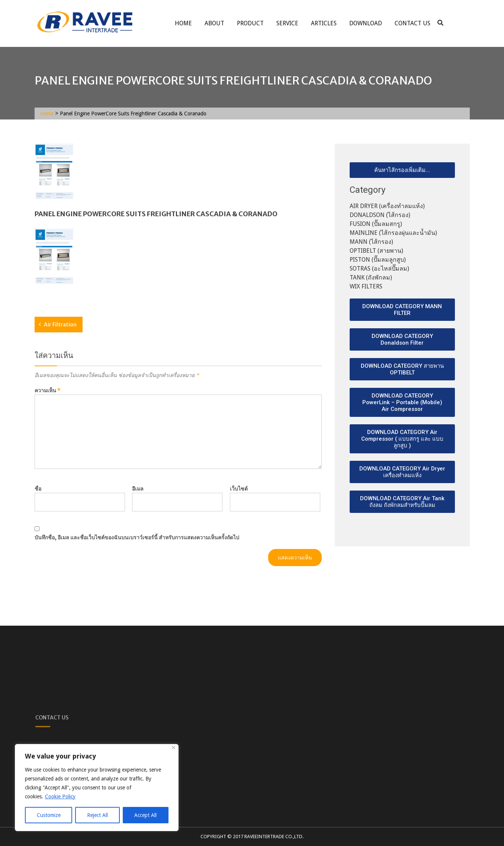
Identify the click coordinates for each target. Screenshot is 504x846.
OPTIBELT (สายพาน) (376, 251)
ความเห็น (48, 390)
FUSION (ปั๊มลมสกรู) (376, 224)
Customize (49, 815)
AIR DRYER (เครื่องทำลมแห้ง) (387, 206)
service (287, 23)
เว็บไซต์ (239, 489)
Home (183, 23)
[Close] (174, 748)
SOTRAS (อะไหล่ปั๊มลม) (379, 269)
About (214, 23)
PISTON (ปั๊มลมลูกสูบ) (378, 260)
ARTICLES (324, 23)
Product (250, 23)
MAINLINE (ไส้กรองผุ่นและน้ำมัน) (393, 233)
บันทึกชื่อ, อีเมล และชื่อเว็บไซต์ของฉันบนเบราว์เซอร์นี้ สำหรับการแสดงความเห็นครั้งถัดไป (137, 537)
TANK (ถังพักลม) (371, 277)
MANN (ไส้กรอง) (371, 242)
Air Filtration (60, 325)
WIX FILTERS (366, 286)
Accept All (145, 815)
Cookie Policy (60, 796)
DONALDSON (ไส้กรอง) (380, 215)
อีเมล (138, 489)
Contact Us (412, 23)
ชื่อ (38, 489)
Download (366, 23)
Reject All (97, 815)
